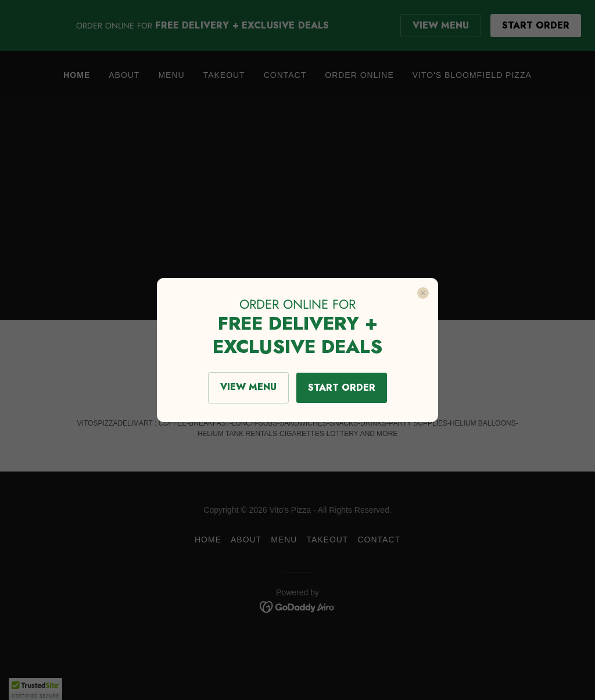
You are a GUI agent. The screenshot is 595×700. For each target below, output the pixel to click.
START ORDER (342, 387)
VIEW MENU (248, 387)
